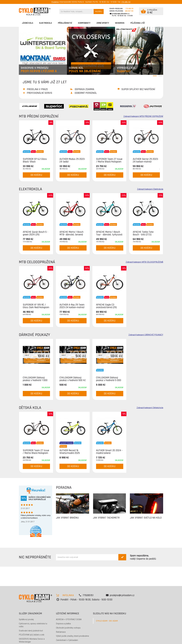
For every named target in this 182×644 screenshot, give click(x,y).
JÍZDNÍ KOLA (28, 23)
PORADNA (64, 488)
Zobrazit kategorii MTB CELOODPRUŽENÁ (144, 262)
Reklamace (61, 632)
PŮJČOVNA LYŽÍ (138, 23)
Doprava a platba (63, 624)
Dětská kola (30, 408)
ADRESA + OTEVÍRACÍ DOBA (69, 619)
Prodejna (55, 2)
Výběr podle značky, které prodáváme (72, 636)
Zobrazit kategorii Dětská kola (150, 408)
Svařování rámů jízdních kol (31, 631)
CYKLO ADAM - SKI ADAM (107, 621)
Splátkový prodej (26, 619)
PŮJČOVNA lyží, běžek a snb (32, 635)
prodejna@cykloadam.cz (121, 14)
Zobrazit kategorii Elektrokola (150, 189)
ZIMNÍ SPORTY (103, 23)
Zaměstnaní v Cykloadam (67, 640)
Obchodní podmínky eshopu (68, 628)
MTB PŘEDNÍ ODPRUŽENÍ (39, 116)
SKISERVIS (120, 23)
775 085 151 (126, 2)
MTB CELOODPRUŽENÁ (37, 262)
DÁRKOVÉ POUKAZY (34, 335)
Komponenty (84, 23)
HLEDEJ (99, 11)
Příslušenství (65, 23)
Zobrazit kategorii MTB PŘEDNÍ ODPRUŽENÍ (143, 116)
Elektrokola (46, 23)
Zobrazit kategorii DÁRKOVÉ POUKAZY (146, 335)
